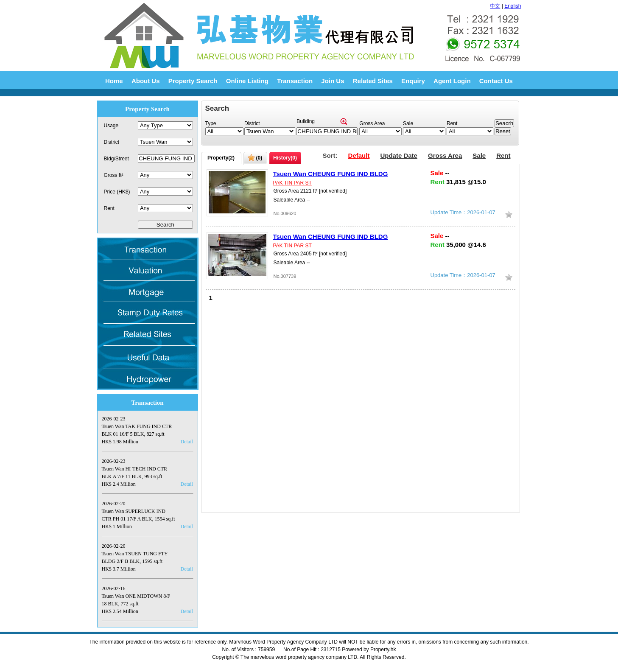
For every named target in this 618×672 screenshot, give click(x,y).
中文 (495, 6)
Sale (479, 155)
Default (359, 155)
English (513, 6)
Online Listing (247, 81)
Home (114, 81)
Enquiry (413, 81)
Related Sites (373, 81)
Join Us (333, 81)
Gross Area (445, 155)
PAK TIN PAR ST (292, 183)
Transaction (295, 81)
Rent (503, 155)
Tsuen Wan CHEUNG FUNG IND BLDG (331, 174)
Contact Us (496, 81)
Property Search (193, 81)
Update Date (399, 155)
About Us (146, 81)
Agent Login (452, 81)
